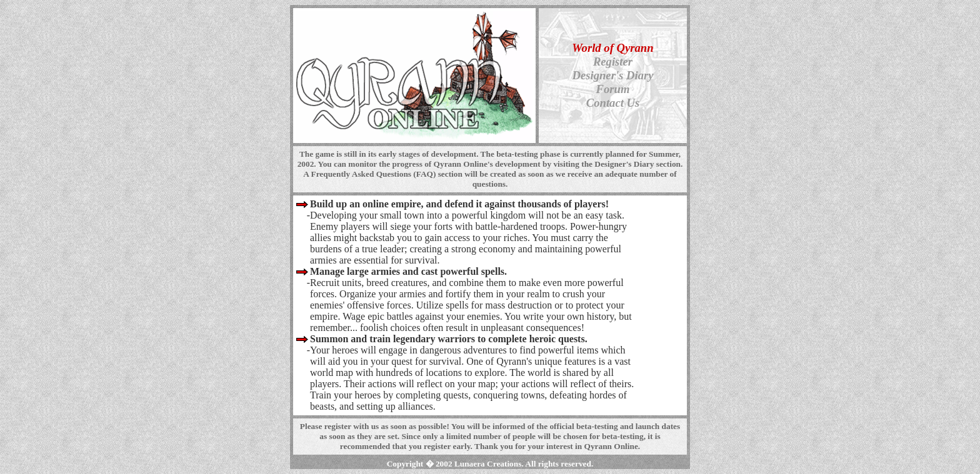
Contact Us (613, 103)
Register (613, 62)
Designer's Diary (612, 75)
